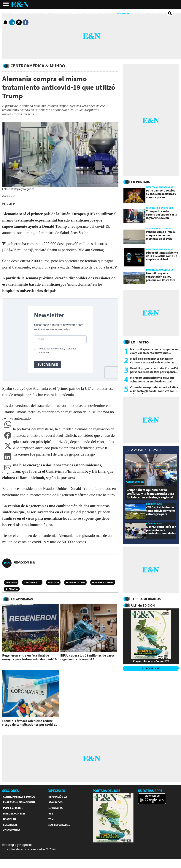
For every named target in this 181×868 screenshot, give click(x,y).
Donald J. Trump (103, 582)
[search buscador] (170, 13)
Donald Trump (75, 582)
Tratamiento (32, 582)
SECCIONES (11, 791)
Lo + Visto (140, 342)
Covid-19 (11, 582)
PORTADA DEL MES (107, 791)
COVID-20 (53, 582)
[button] (8, 424)
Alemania (12, 589)
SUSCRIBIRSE (151, 668)
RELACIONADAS (22, 599)
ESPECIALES (56, 791)
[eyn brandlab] (143, 451)
